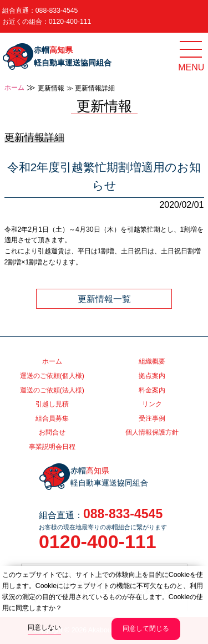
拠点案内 (152, 376)
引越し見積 (52, 404)
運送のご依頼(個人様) (52, 376)
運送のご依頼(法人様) (52, 390)
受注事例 (152, 418)
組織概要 (152, 361)
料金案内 (152, 390)
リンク (152, 404)
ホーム (14, 88)
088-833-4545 (57, 11)
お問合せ (52, 432)
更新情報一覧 (104, 299)
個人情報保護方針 (152, 432)
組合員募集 (52, 418)
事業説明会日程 (52, 447)
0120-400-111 (70, 22)
